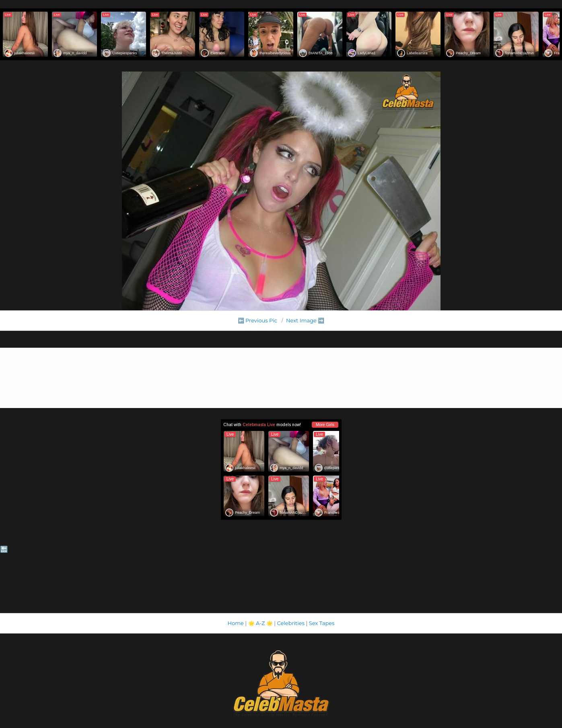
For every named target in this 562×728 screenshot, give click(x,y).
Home (236, 623)
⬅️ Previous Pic (258, 320)
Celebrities (291, 623)
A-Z (260, 623)
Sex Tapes (322, 623)
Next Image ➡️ (305, 320)
